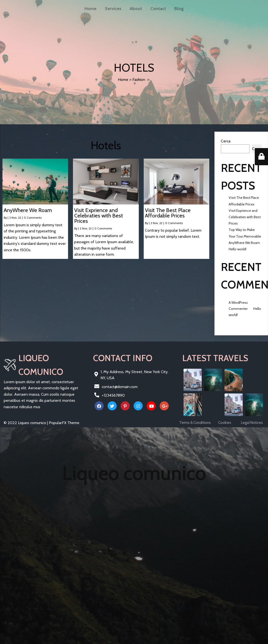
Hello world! (238, 249)
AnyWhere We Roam (244, 243)
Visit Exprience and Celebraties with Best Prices (245, 217)
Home (123, 80)
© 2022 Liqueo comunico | (26, 423)
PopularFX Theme (64, 423)
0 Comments (33, 218)
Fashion (139, 80)
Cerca (226, 141)
